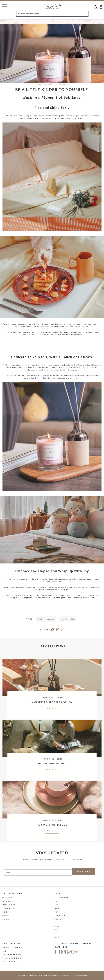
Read (5, 912)
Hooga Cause (9, 901)
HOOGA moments (46, 619)
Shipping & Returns (12, 954)
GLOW (57, 926)
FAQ (4, 951)
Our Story (7, 898)
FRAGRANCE (60, 916)
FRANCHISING (9, 908)
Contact (6, 916)
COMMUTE (59, 919)
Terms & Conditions (12, 958)
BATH (57, 905)
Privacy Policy (10, 962)
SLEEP (57, 901)
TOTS (57, 930)
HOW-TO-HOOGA (61, 84)
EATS (57, 923)
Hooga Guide (9, 905)
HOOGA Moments (44, 84)
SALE (57, 937)
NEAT (57, 908)
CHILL (57, 912)
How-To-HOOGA (68, 619)
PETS (57, 933)
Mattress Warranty (12, 947)
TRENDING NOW (61, 898)
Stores (6, 919)
